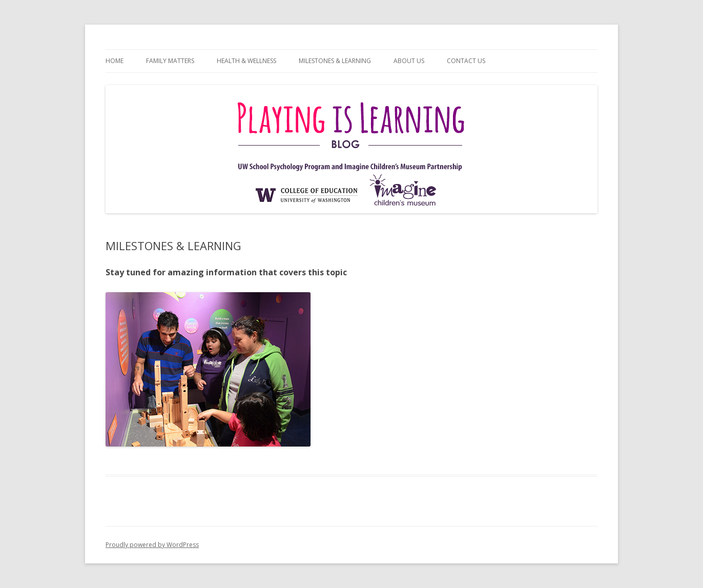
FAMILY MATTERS (170, 61)
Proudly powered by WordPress (152, 545)
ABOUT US (409, 61)
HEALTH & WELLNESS (246, 61)
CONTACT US (466, 61)
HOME (115, 61)
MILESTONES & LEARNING (335, 61)
